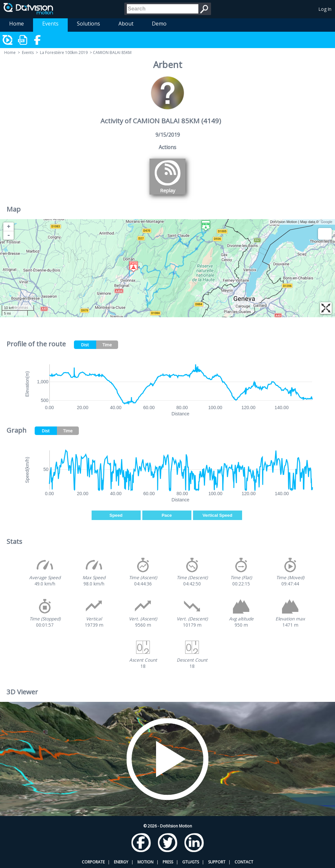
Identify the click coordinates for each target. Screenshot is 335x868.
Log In (325, 9)
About (126, 24)
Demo (159, 24)
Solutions (88, 24)
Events (50, 24)
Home (17, 24)
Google (327, 222)
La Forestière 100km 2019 (64, 52)
